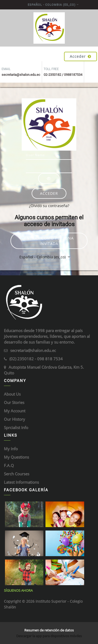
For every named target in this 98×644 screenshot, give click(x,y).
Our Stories (14, 402)
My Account (15, 411)
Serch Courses (17, 474)
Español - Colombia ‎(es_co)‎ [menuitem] (52, 5)
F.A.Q (9, 465)
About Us (12, 394)
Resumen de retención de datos (49, 630)
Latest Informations (21, 482)
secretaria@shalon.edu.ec (33, 350)
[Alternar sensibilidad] (49, 178)
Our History (15, 419)
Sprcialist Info (16, 428)
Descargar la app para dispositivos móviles (49, 636)
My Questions (16, 457)
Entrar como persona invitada (49, 241)
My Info (11, 449)
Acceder (80, 56)
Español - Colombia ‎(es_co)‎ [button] (43, 257)
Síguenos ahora (18, 590)
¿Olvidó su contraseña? (49, 206)
